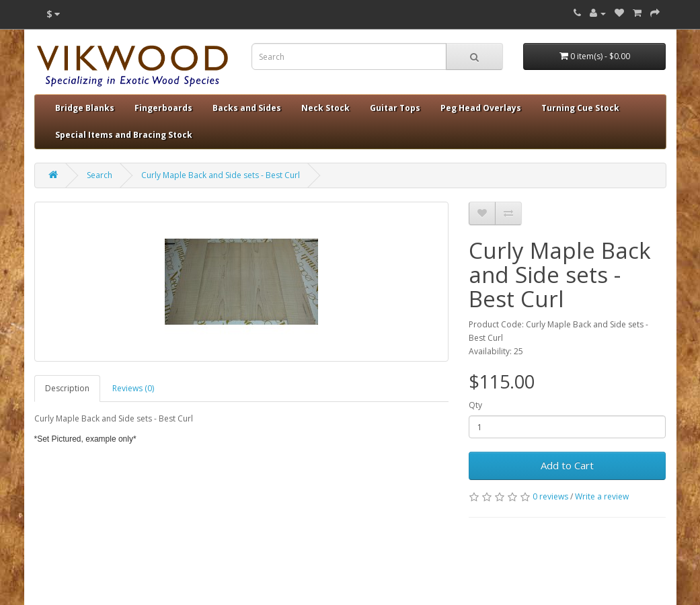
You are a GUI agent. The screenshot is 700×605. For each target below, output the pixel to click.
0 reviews (550, 496)
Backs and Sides (247, 108)
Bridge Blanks (85, 108)
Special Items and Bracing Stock (124, 135)
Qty (475, 405)
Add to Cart (567, 465)
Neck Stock (325, 108)
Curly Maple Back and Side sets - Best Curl (221, 175)
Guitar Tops (395, 108)
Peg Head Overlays (481, 108)
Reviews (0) (133, 388)
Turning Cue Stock (580, 108)
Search (100, 175)
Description (67, 388)
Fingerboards (163, 108)
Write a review (602, 496)
